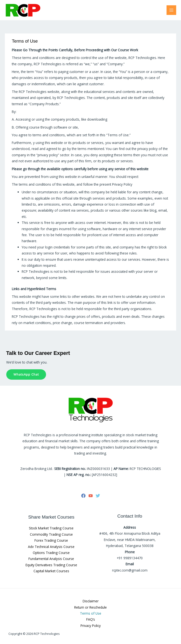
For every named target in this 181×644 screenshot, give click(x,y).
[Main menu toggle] (171, 10)
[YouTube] (91, 496)
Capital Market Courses (51, 571)
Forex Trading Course (51, 540)
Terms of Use (91, 613)
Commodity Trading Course (51, 534)
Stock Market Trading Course (51, 528)
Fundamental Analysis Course (51, 559)
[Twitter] (98, 496)
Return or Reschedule (90, 607)
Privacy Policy (91, 626)
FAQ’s (91, 619)
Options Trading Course (51, 553)
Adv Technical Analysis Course (51, 547)
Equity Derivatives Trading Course (51, 565)
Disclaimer (91, 601)
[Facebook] (83, 496)
